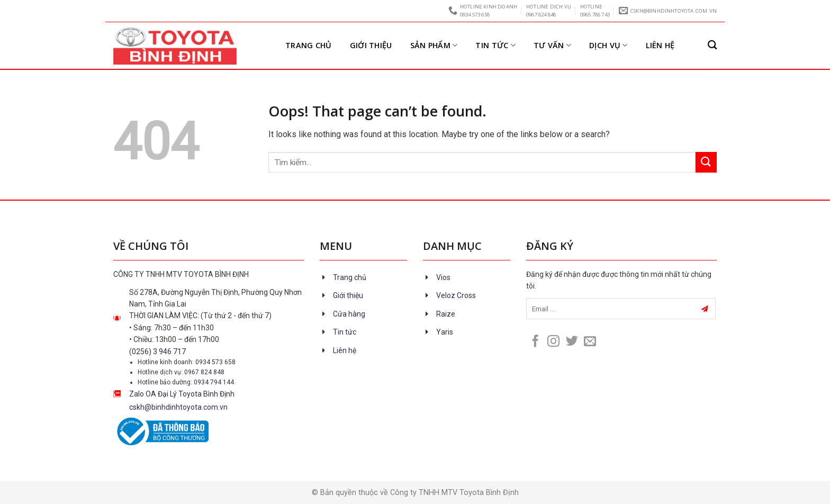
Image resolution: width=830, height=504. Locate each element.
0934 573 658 (215, 362)
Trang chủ (309, 45)
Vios (443, 277)
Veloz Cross (456, 295)
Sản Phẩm (434, 46)
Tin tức (495, 46)
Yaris (445, 332)
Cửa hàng (349, 314)
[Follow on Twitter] (572, 342)
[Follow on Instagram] (553, 342)
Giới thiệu (371, 45)
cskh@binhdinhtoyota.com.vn (178, 407)
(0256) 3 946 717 (157, 352)
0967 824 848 (204, 372)
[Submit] (706, 162)
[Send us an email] (590, 342)
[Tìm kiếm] (712, 45)
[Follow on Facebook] (535, 342)
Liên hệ (660, 45)
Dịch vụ (608, 46)
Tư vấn (552, 46)
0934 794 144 (214, 382)
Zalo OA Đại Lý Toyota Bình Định (182, 394)
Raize (446, 314)
